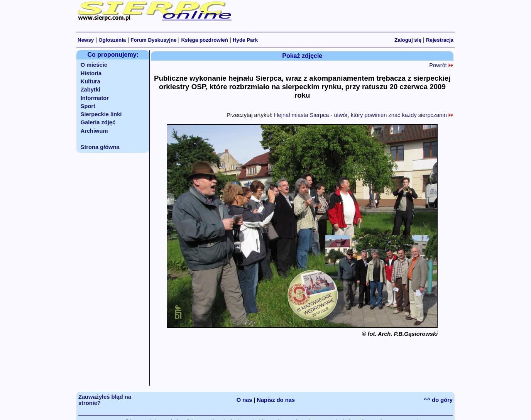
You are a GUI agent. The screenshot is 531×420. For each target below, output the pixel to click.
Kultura (90, 81)
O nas (244, 400)
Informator (95, 98)
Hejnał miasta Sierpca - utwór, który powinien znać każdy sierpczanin (364, 115)
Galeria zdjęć (98, 122)
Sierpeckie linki (101, 114)
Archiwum (94, 131)
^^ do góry (438, 400)
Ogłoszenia (112, 40)
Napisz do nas (276, 400)
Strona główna (100, 147)
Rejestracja (440, 40)
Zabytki (90, 90)
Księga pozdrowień (204, 40)
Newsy (86, 40)
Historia (91, 73)
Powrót (441, 65)
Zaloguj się (408, 40)
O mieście (94, 65)
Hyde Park (245, 40)
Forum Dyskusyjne (153, 40)
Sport (88, 106)
